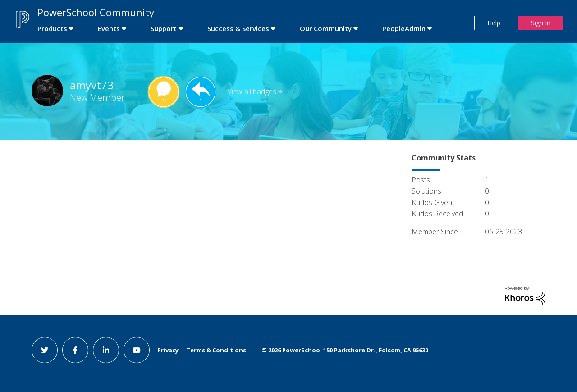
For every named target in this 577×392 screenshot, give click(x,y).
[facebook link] (75, 350)
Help (494, 23)
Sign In (541, 23)
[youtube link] (137, 350)
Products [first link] (52, 28)
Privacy (168, 350)
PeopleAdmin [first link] (404, 28)
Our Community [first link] (326, 28)
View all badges (252, 91)
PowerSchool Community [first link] (96, 12)
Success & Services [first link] (238, 28)
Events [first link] (109, 28)
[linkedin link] (106, 350)
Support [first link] (164, 28)
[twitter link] (45, 350)
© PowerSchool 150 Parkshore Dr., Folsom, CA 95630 (345, 350)
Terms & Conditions (216, 350)
